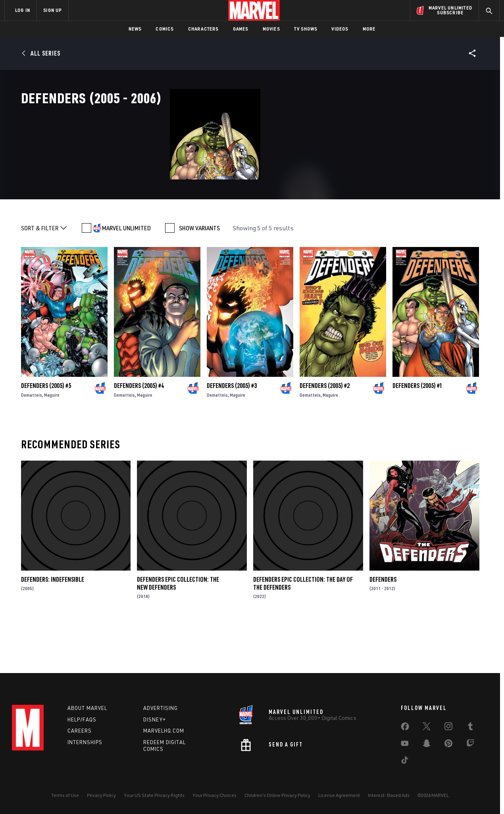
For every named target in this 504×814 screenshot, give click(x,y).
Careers (80, 731)
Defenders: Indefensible (53, 624)
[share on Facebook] (405, 728)
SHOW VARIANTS (199, 273)
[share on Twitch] (470, 745)
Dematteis (32, 440)
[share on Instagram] (448, 728)
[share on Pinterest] (448, 745)
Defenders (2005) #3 (232, 430)
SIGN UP (52, 10)
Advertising (161, 708)
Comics (164, 29)
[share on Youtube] (405, 745)
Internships (85, 742)
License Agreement (339, 795)
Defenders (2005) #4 (139, 430)
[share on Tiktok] (405, 762)
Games (241, 29)
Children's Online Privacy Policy (277, 795)
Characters (203, 29)
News (135, 29)
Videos (340, 29)
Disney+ (155, 719)
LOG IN (23, 10)
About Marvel (87, 708)
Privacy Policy (101, 795)
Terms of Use (65, 795)
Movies (271, 29)
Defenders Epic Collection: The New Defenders (178, 628)
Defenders (383, 624)
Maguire (52, 440)
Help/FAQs (82, 719)
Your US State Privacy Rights (154, 795)
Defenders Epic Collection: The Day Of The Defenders (303, 628)
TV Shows (306, 29)
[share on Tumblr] (470, 728)
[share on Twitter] (427, 728)
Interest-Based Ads (389, 795)
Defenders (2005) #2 (325, 430)
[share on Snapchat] (427, 745)
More (369, 29)
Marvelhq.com (164, 731)
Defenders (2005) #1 (417, 430)
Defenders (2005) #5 (46, 430)
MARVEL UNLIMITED (126, 273)
